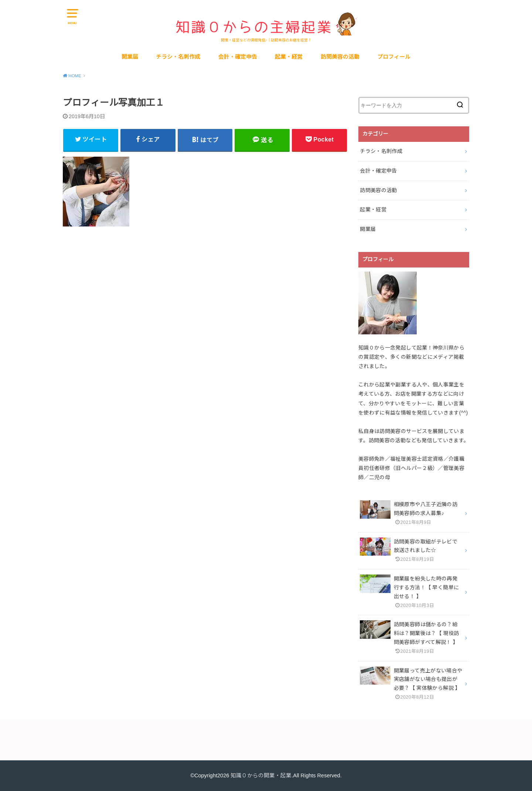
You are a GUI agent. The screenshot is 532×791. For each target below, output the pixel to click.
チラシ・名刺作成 (178, 57)
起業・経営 (289, 57)
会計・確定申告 (238, 57)
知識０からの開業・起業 (261, 775)
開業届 (130, 57)
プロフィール (394, 57)
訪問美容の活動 (340, 57)
